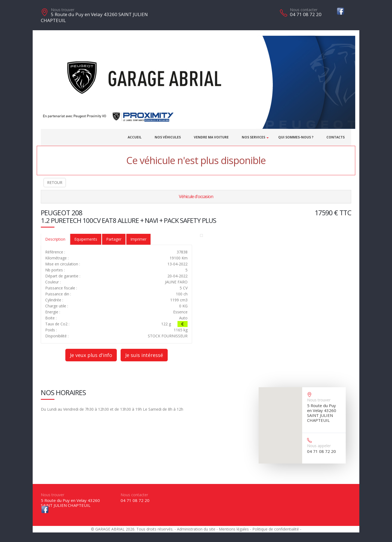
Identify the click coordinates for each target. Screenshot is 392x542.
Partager (114, 239)
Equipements (86, 239)
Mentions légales (234, 529)
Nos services (253, 137)
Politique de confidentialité (276, 529)
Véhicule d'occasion (196, 196)
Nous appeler (319, 446)
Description (55, 239)
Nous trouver (63, 10)
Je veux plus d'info (91, 355)
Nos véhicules (168, 137)
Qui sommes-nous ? (296, 137)
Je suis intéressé (144, 355)
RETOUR (55, 182)
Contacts (336, 137)
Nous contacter (304, 10)
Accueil (135, 137)
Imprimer (138, 239)
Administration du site (196, 529)
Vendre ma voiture (211, 137)
